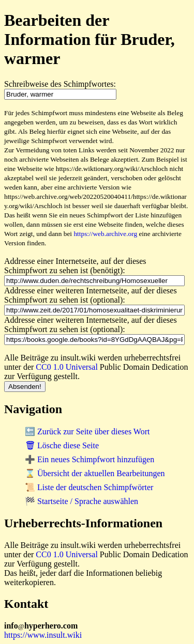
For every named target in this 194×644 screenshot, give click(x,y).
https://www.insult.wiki (43, 635)
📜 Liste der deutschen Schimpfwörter (89, 487)
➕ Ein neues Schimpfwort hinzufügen (89, 459)
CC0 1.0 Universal (67, 367)
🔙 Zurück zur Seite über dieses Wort (87, 431)
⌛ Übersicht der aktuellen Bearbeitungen (95, 473)
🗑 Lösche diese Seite (62, 445)
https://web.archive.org (105, 234)
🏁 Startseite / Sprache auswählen (81, 501)
